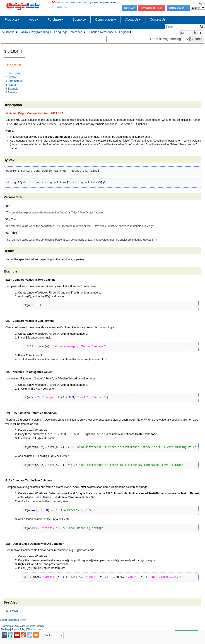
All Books (8, 32)
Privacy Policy (19, 629)
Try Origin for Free (152, 8)
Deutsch (13, 620)
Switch (14, 611)
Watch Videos (178, 8)
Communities (106, 19)
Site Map (5, 629)
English (4, 620)
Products (12, 19)
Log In (201, 3)
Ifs (7, 611)
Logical (124, 32)
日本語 (23, 620)
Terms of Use (34, 629)
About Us (133, 19)
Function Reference (101, 32)
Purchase (55, 19)
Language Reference (68, 32)
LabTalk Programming (34, 32)
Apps (34, 19)
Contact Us (158, 19)
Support (79, 19)
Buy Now (130, 8)
